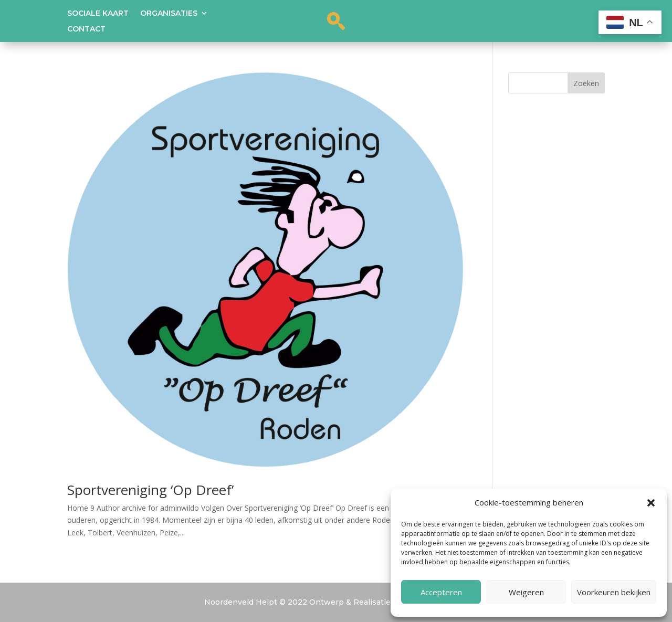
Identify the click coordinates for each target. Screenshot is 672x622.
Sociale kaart (98, 14)
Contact (86, 29)
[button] (651, 503)
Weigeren (526, 592)
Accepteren (441, 592)
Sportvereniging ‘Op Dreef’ (150, 490)
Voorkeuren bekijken (614, 592)
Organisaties (169, 14)
